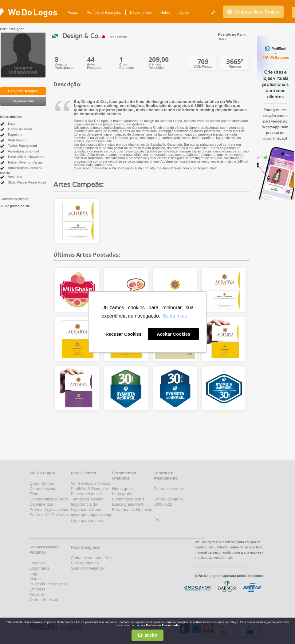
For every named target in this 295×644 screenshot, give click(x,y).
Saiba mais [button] (175, 316)
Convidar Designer (23, 91)
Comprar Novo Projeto (253, 12)
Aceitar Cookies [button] (173, 334)
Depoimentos (141, 13)
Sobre (165, 13)
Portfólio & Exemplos (104, 13)
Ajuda (184, 13)
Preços (72, 13)
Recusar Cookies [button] (124, 334)
